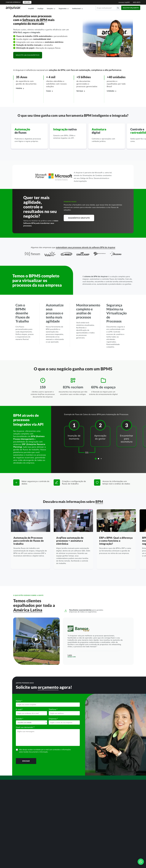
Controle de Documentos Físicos (21, 829)
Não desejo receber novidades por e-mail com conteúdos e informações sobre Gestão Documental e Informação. (45, 751)
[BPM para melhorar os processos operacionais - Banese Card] (36, 641)
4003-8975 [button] (137, 2)
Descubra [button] (27, 2)
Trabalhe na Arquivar (81, 817)
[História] (20, 88)
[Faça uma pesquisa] (118, 8)
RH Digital (57, 800)
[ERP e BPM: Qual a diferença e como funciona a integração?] (116, 542)
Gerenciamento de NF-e (21, 815)
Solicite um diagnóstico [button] (28, 55)
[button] (96, 459)
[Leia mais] (18, 566)
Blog (75, 813)
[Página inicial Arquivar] (13, 8)
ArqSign (40, 9)
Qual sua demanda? (25, 727)
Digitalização (17, 805)
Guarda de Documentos (41, 809)
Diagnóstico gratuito (79, 218)
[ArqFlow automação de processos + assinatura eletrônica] (73, 542)
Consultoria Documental (41, 817)
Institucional (78, 9)
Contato (130, 856)
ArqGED (31, 9)
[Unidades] (111, 91)
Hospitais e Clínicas (60, 805)
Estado (20, 719)
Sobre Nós (77, 800)
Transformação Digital (40, 800)
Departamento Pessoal (61, 813)
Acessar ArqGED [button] (124, 2)
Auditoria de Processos (20, 824)
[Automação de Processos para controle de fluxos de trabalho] (31, 542)
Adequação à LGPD (40, 805)
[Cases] (49, 91)
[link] (15, 840)
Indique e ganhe (79, 821)
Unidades (77, 805)
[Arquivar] (20, 787)
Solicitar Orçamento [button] (131, 8)
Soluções (51, 9)
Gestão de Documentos (21, 800)
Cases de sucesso (79, 809)
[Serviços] (81, 91)
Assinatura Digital (19, 819)
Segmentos (64, 9)
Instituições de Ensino (60, 809)
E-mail (19, 709)
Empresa (53, 719)
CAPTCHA (16, 754)
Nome (19, 701)
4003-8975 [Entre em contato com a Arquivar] (61, 849)
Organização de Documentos (43, 813)
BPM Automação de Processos (19, 810)
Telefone (53, 709)
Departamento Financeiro (62, 817)
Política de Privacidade (118, 856)
